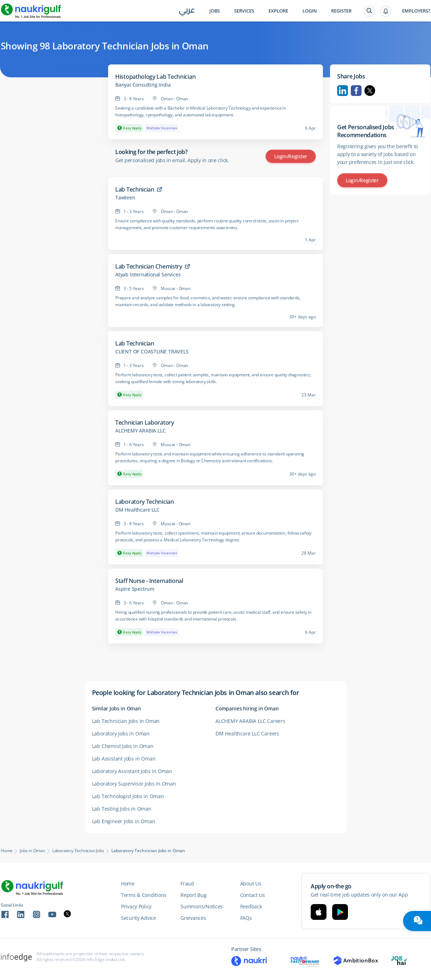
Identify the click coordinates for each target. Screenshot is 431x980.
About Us (251, 884)
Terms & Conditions (144, 895)
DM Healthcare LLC (137, 510)
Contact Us (253, 895)
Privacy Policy (136, 906)
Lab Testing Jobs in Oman (122, 809)
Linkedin (343, 91)
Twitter (370, 91)
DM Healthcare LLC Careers (247, 733)
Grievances (193, 918)
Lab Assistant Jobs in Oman (124, 759)
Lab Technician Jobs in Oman (126, 721)
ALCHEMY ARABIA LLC (140, 431)
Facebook (356, 91)
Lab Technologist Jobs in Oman (128, 796)
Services (244, 11)
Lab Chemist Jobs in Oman (123, 746)
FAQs (246, 918)
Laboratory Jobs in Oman (121, 733)
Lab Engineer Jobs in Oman (124, 821)
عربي (187, 11)
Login (310, 11)
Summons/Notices (202, 906)
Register (341, 11)
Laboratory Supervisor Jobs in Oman (134, 784)
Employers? (416, 11)
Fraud (187, 884)
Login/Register (291, 156)
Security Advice (139, 918)
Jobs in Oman (32, 851)
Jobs (215, 11)
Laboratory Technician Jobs (78, 851)
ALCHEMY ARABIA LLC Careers (250, 721)
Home (7, 851)
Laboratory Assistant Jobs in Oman (132, 771)
